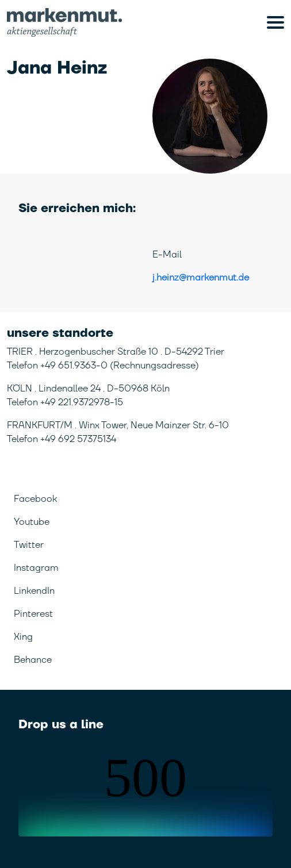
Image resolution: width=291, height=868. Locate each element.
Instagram (36, 568)
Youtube (32, 522)
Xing (23, 637)
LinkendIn (34, 591)
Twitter (29, 545)
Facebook (35, 499)
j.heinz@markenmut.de (201, 278)
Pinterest (33, 614)
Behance (33, 660)
